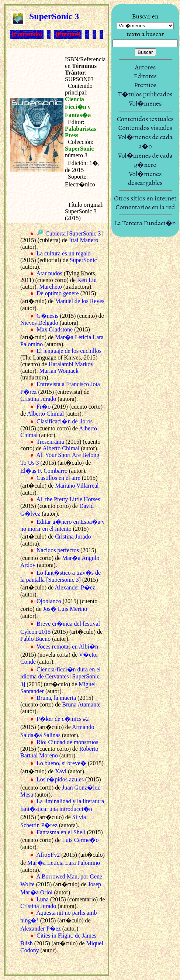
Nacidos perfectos (58, 550)
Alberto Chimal (45, 414)
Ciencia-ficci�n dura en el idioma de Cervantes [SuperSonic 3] (60, 677)
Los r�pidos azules (60, 779)
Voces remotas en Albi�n (67, 647)
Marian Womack (59, 371)
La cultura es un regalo (64, 253)
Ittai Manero (84, 240)
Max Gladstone (55, 329)
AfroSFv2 (48, 855)
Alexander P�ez (75, 587)
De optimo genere (58, 293)
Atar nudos (49, 273)
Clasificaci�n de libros (65, 421)
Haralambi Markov (71, 364)
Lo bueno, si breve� (61, 763)
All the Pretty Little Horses (68, 499)
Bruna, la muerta (56, 698)
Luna (43, 899)
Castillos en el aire (58, 478)
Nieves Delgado (39, 323)
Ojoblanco (49, 601)
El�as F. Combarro (44, 471)
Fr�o (44, 407)
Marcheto (51, 287)
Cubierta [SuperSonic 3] (74, 233)
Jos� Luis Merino (65, 609)
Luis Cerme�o (80, 840)
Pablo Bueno (35, 639)
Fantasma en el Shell (61, 832)
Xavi (61, 771)
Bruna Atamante (81, 704)
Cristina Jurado (38, 399)
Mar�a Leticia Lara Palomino (64, 863)
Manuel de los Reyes (80, 301)
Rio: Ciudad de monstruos (67, 742)
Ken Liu (87, 280)
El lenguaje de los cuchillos (69, 351)
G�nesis (48, 316)
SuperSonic (83, 260)
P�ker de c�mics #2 (63, 719)
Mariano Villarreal (77, 486)
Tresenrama (50, 442)
